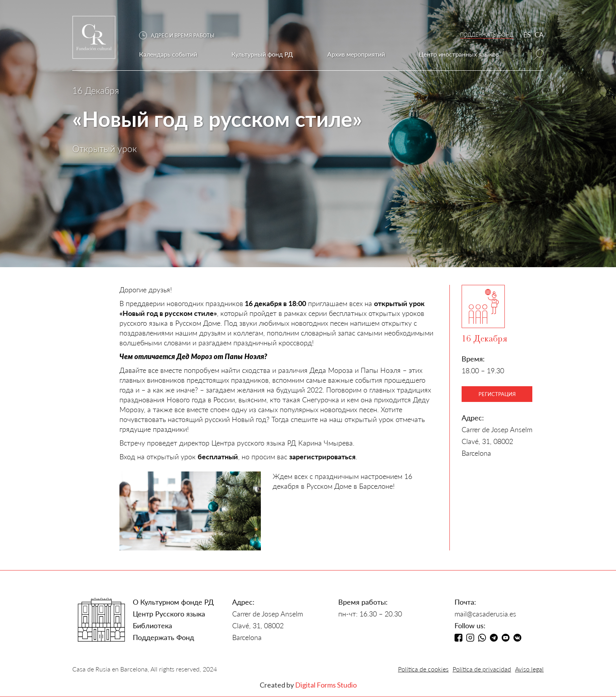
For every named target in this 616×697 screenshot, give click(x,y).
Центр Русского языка (169, 614)
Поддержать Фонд (163, 637)
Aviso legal (529, 669)
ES (527, 35)
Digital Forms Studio (326, 685)
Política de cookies (423, 669)
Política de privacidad (482, 669)
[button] (181, 36)
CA (539, 35)
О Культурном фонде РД (173, 602)
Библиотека (152, 625)
